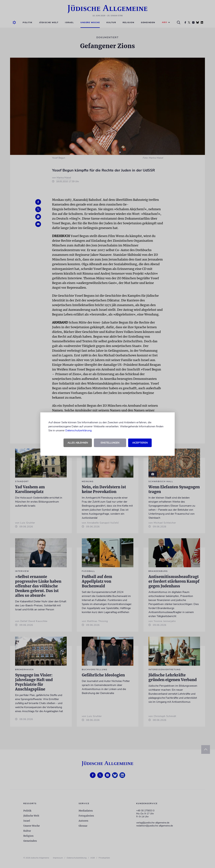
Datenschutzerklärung (78, 430)
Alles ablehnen (78, 443)
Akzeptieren (140, 443)
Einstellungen (110, 443)
